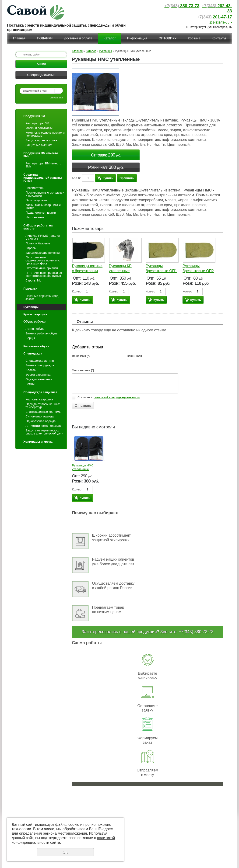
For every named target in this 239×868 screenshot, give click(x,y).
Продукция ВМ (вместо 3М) (41, 155)
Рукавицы (31, 307)
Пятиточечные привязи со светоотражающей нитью (44, 274)
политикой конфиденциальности (117, 397)
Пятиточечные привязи (42, 268)
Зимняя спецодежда (40, 365)
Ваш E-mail (134, 356)
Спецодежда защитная (40, 392)
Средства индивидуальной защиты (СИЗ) (42, 178)
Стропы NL (33, 280)
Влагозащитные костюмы (43, 412)
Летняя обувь (35, 329)
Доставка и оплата (78, 38)
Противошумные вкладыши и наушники (45, 194)
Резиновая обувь (36, 346)
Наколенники (35, 217)
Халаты (31, 370)
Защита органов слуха (41, 140)
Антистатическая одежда (43, 426)
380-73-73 (182, 6)
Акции (41, 64)
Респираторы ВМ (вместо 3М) (43, 165)
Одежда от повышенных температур (43, 406)
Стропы (31, 248)
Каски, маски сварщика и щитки (43, 206)
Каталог (110, 38)
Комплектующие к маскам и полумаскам (45, 134)
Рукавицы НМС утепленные (83, 467)
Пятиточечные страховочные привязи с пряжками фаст (43, 260)
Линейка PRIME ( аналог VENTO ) (43, 237)
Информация (137, 38)
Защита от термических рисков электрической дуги (44, 432)
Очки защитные (36, 200)
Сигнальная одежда (39, 416)
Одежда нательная (39, 379)
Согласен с (109, 397)
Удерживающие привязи (42, 253)
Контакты (219, 38)
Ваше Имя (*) (81, 356)
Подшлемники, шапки (41, 213)
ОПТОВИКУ (168, 38)
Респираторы (35, 188)
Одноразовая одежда (40, 421)
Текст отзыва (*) (83, 370)
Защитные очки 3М (39, 145)
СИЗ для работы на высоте (38, 227)
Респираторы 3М (37, 123)
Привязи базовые (38, 243)
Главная (19, 38)
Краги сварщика (35, 314)
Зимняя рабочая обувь (41, 333)
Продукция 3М (34, 116)
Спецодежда (33, 353)
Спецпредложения (41, 75)
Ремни (30, 384)
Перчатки (30, 289)
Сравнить (127, 178)
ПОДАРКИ (45, 38)
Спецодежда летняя (40, 361)
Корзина (194, 38)
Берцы (30, 338)
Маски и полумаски (39, 128)
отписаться (56, 97)
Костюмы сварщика (39, 399)
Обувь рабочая (35, 321)
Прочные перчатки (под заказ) (42, 297)
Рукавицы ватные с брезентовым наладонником (87, 271)
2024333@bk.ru (219, 23)
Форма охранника (38, 375)
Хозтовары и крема (38, 442)
